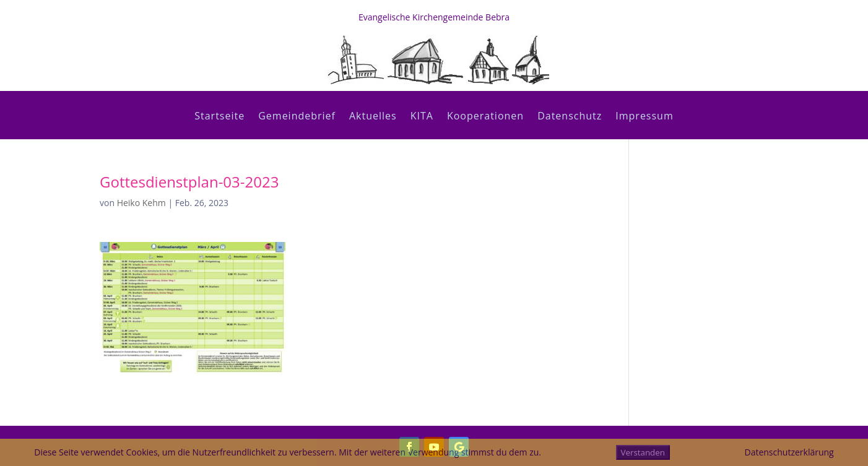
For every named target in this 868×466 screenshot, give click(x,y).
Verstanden (643, 452)
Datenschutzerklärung (789, 452)
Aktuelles (373, 117)
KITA (422, 117)
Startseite (219, 117)
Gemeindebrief (297, 117)
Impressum (644, 117)
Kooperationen (485, 117)
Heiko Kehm (141, 203)
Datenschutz (570, 117)
